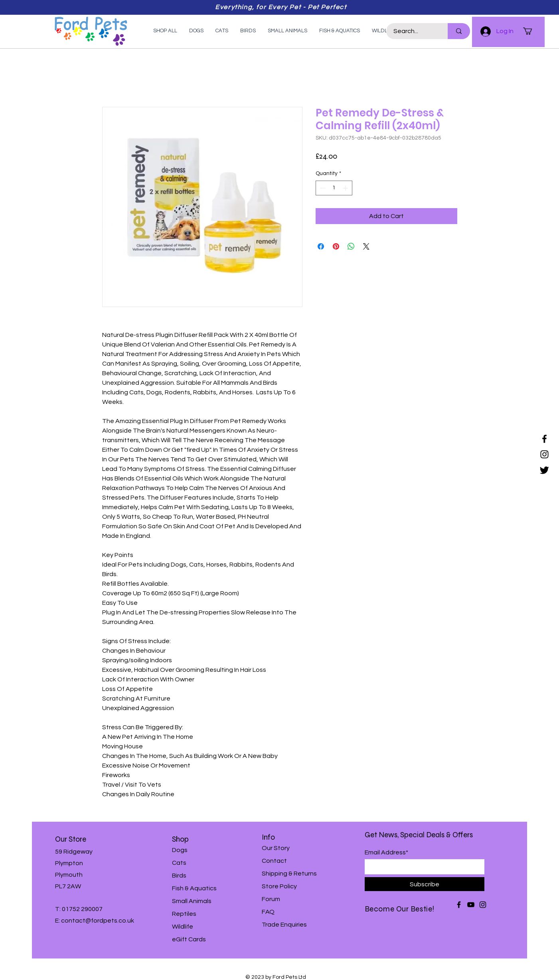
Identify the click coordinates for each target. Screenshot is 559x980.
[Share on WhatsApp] (351, 246)
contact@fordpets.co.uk (98, 921)
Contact (274, 861)
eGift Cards (189, 939)
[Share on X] (366, 246)
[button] (532, 31)
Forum (271, 899)
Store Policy (279, 886)
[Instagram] (544, 454)
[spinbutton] (334, 188)
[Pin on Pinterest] (336, 246)
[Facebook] (544, 439)
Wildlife (183, 927)
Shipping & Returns (289, 874)
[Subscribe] (425, 884)
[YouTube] (471, 905)
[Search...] (412, 31)
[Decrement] (322, 188)
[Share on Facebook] (321, 246)
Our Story (276, 848)
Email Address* (386, 852)
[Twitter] (544, 470)
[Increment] (346, 188)
